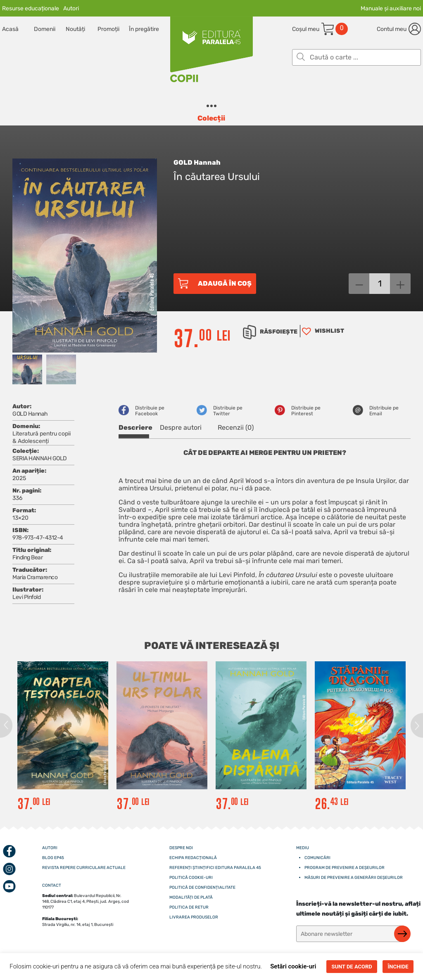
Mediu (303, 848)
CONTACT (52, 885)
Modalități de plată (191, 897)
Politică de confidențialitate (202, 888)
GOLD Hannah (197, 162)
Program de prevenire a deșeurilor (345, 868)
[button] (322, 331)
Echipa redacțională (193, 858)
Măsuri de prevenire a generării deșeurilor (354, 878)
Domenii (45, 29)
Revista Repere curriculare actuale (84, 868)
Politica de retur (189, 907)
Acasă (10, 29)
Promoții (108, 29)
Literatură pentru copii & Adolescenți (42, 437)
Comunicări (317, 858)
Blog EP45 (53, 858)
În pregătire (144, 29)
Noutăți (75, 29)
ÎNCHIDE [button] (398, 967)
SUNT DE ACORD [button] (352, 967)
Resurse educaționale (31, 8)
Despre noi (181, 848)
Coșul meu (306, 29)
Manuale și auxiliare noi (391, 8)
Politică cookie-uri (191, 878)
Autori (71, 8)
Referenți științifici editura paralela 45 (215, 868)
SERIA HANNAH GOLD (40, 458)
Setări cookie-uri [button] (293, 966)
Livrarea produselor (194, 917)
